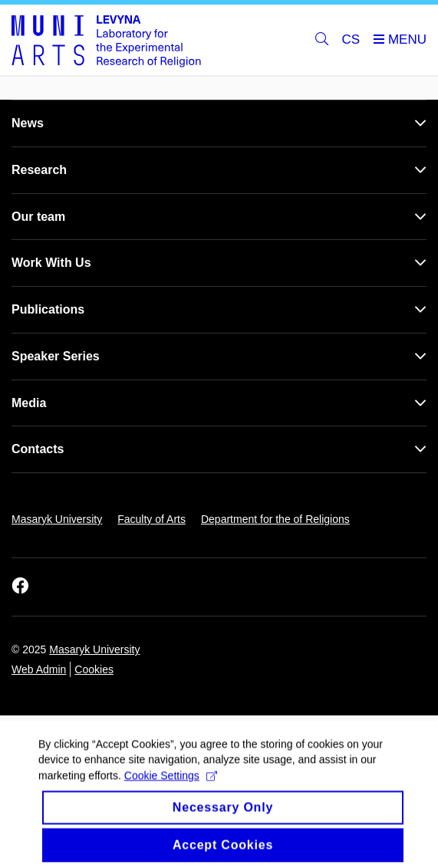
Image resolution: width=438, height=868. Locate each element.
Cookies (94, 669)
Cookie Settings (171, 784)
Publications (48, 309)
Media (29, 403)
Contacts (38, 449)
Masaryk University (57, 519)
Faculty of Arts (151, 519)
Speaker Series (56, 356)
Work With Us (51, 263)
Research (39, 170)
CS (351, 39)
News (28, 123)
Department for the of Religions (275, 519)
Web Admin (39, 669)
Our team (38, 217)
